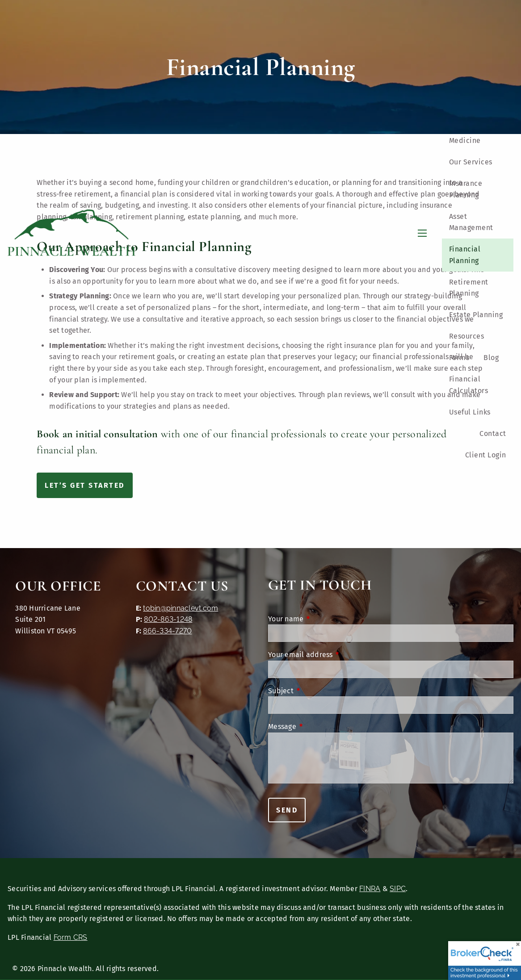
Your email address (337, 655)
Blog (491, 358)
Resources (467, 336)
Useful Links (470, 412)
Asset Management (471, 222)
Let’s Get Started (85, 485)
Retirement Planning (469, 288)
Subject (318, 691)
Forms (459, 358)
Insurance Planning (466, 189)
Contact (493, 433)
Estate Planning (476, 315)
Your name (323, 619)
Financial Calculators (469, 385)
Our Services (471, 162)
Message (319, 727)
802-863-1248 (168, 619)
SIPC (398, 889)
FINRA (370, 889)
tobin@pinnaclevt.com (181, 608)
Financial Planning (465, 255)
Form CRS (71, 937)
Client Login (486, 455)
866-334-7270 (167, 631)
